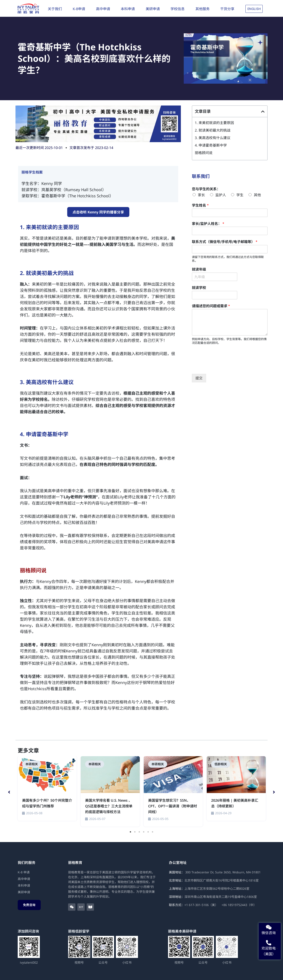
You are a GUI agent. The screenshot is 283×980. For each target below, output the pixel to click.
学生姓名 (200, 205)
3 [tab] (139, 832)
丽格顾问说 (204, 153)
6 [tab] (153, 832)
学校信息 (179, 9)
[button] (263, 111)
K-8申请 (80, 9)
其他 (257, 195)
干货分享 (228, 9)
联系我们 (201, 176)
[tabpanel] (47, 789)
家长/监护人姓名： (208, 224)
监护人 (221, 195)
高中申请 (104, 9)
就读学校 (199, 288)
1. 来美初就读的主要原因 (214, 123)
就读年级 (199, 269)
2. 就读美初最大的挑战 (213, 130)
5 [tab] (148, 832)
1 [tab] (130, 832)
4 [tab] (144, 832)
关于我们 (56, 9)
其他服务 (204, 9)
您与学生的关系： (206, 189)
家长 (201, 195)
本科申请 (129, 9)
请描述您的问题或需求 (211, 306)
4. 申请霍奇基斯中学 (211, 145)
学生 (240, 195)
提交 (199, 378)
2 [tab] (135, 832)
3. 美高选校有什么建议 (213, 138)
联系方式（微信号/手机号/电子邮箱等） (225, 242)
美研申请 (154, 9)
